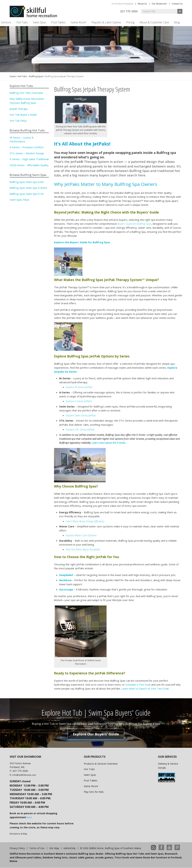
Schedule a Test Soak (138, 685)
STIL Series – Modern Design (27, 153)
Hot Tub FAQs (18, 121)
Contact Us (177, 4)
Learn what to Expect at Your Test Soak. (145, 688)
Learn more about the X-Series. (109, 443)
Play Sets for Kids (94, 792)
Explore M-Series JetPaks (79, 387)
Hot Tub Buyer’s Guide (23, 115)
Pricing (130, 22)
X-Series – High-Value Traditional (29, 159)
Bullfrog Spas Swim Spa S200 (27, 182)
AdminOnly (70, 848)
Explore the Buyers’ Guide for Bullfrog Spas (82, 242)
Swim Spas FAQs (19, 200)
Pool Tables (58, 22)
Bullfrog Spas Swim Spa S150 (27, 194)
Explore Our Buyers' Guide (96, 734)
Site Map (54, 848)
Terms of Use (37, 848)
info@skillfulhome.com (24, 775)
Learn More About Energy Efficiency (85, 521)
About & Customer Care (154, 22)
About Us (142, 4)
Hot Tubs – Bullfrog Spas (30, 76)
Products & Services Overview (101, 764)
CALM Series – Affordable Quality (29, 165)
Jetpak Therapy (19, 109)
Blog (177, 22)
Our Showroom (159, 4)
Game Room (78, 22)
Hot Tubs (22, 22)
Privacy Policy (17, 848)
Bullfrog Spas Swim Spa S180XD (28, 188)
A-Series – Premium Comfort (27, 147)
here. (30, 817)
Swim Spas (39, 22)
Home (13, 76)
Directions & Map (18, 834)
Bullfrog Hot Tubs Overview (26, 93)
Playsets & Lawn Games (106, 22)
